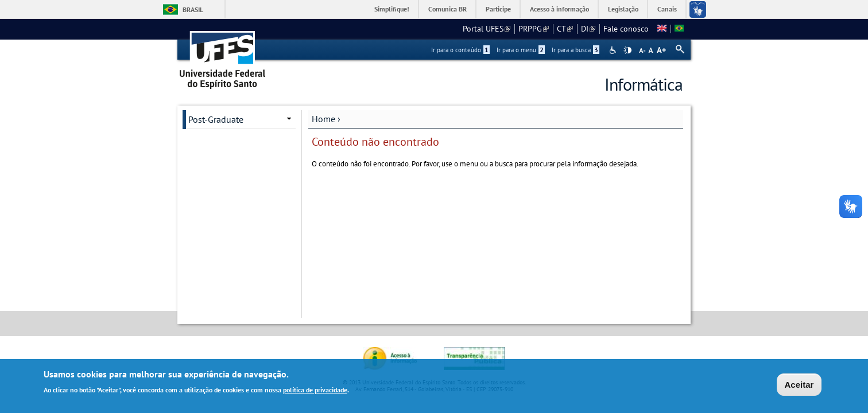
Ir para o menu (521, 50)
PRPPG (534, 29)
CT (565, 29)
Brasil (193, 9)
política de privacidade (315, 390)
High (627, 50)
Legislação (623, 9)
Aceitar (799, 386)
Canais (667, 9)
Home (323, 119)
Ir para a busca (576, 50)
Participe (498, 9)
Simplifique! (392, 9)
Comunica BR (447, 9)
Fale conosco (626, 29)
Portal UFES (487, 29)
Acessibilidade (614, 50)
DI (588, 29)
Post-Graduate (216, 119)
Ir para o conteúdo (460, 50)
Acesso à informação (559, 9)
